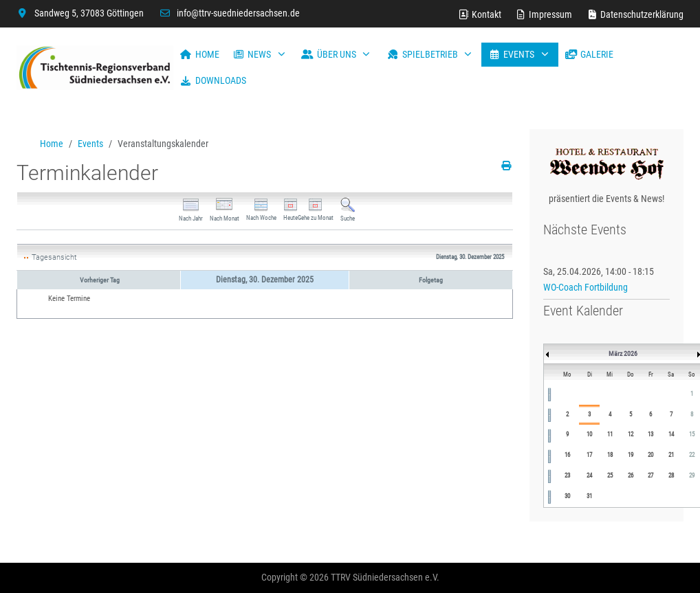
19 (631, 455)
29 (692, 475)
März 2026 (623, 354)
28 (671, 475)
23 (567, 475)
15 (692, 434)
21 (671, 455)
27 (650, 475)
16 (567, 455)
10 (589, 434)
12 (631, 434)
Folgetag (431, 280)
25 (610, 475)
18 (610, 455)
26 (631, 475)
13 (650, 434)
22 (692, 455)
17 (589, 455)
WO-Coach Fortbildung (586, 287)
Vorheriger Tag (100, 280)
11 (610, 434)
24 (589, 475)
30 (567, 496)
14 (671, 434)
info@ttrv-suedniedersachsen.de (238, 13)
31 (589, 496)
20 (650, 455)
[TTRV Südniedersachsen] (95, 68)
